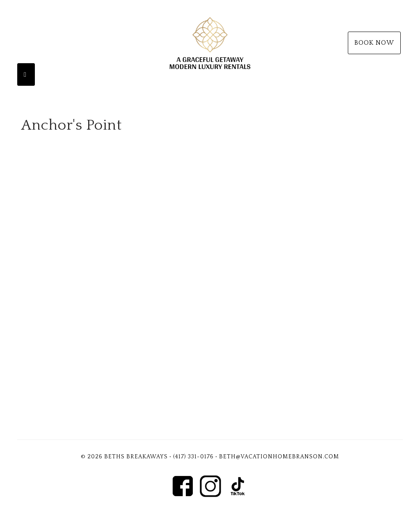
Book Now (374, 43)
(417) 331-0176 (193, 457)
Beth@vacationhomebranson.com (279, 457)
